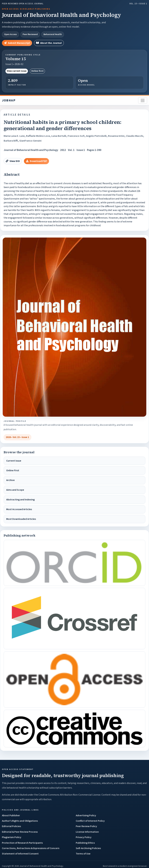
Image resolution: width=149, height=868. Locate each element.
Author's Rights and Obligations (20, 821)
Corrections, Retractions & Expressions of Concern (31, 848)
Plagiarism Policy (12, 837)
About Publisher (11, 815)
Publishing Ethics (85, 843)
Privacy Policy (84, 837)
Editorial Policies (11, 826)
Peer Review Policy (86, 826)
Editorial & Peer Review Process (20, 832)
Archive (10, 480)
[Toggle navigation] (143, 100)
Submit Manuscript (17, 43)
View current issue (17, 71)
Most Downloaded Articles (21, 519)
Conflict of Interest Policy (90, 821)
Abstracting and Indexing (20, 500)
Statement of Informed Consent (20, 854)
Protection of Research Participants (22, 843)
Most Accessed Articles (19, 509)
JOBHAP (9, 100)
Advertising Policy (86, 815)
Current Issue (14, 461)
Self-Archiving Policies (88, 848)
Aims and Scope (15, 490)
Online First (13, 470)
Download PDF (36, 161)
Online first (37, 71)
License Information (87, 832)
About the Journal (49, 43)
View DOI (13, 161)
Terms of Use (83, 854)
